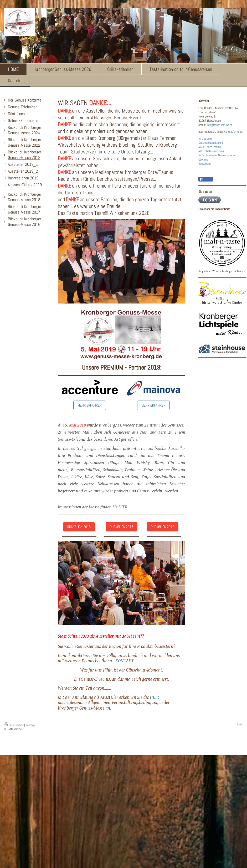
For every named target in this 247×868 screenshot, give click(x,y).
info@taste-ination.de (219, 125)
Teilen (206, 179)
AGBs (202, 147)
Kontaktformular (233, 132)
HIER (123, 507)
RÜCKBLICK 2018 (163, 527)
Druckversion (14, 725)
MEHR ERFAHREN (90, 405)
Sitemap (30, 725)
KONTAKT (125, 661)
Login (240, 724)
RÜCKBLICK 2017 (122, 527)
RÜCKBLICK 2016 (79, 527)
